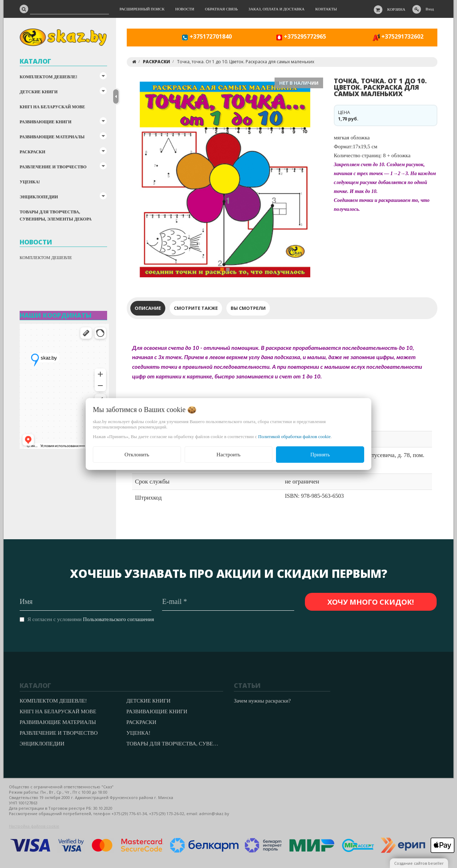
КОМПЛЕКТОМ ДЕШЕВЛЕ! (48, 77)
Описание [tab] (148, 308)
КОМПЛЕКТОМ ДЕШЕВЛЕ (46, 258)
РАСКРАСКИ (32, 152)
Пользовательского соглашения (118, 619)
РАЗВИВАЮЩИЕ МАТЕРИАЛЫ (52, 137)
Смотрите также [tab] (196, 308)
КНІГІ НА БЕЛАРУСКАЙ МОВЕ (52, 107)
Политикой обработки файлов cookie (294, 437)
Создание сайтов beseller (419, 863)
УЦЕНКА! (30, 182)
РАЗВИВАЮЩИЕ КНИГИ (46, 122)
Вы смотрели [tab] (248, 308)
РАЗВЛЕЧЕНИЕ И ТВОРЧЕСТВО (53, 167)
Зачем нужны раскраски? (262, 701)
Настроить (228, 455)
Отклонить (137, 455)
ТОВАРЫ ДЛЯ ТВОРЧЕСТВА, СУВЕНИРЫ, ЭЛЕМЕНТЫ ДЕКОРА (56, 215)
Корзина (396, 9)
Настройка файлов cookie (34, 826)
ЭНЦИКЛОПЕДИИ (39, 197)
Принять (320, 455)
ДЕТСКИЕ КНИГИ (39, 92)
